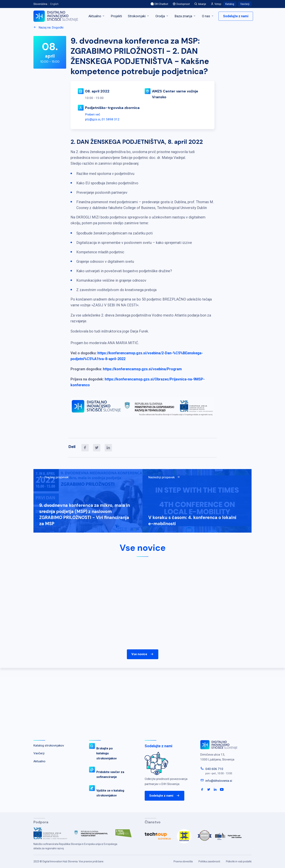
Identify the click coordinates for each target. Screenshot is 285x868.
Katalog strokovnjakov (49, 745)
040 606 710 (214, 769)
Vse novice (143, 654)
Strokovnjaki (139, 16)
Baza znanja (185, 16)
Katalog (230, 4)
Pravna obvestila (183, 861)
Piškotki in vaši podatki (239, 861)
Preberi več (93, 114)
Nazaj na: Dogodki (48, 27)
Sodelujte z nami (236, 16)
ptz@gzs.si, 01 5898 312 (102, 119)
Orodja (162, 16)
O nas (208, 16)
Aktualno (97, 16)
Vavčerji (245, 4)
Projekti (116, 16)
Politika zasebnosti (209, 861)
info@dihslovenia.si (219, 781)
